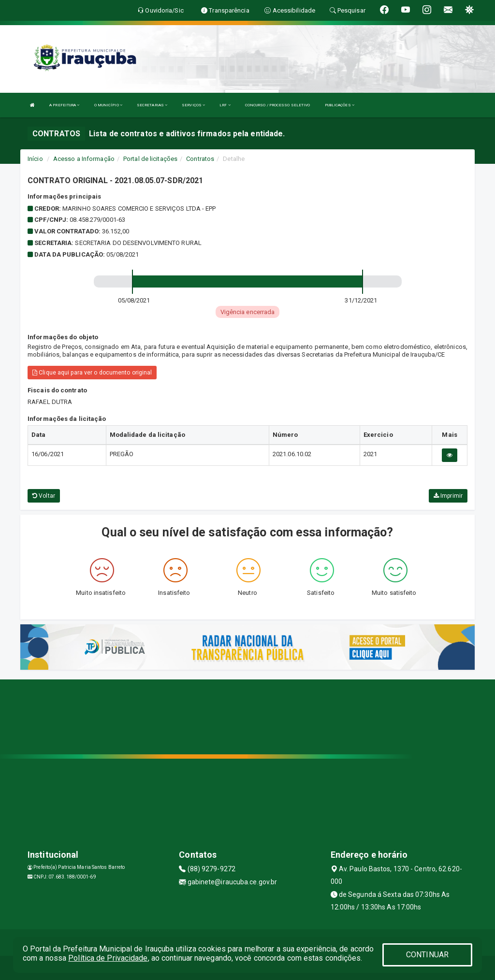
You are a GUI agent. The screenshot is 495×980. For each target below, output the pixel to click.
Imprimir (448, 496)
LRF (225, 105)
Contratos (200, 159)
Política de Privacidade (108, 958)
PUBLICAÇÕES (340, 105)
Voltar (44, 496)
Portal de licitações (150, 159)
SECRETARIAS (152, 105)
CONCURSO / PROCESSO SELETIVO (278, 105)
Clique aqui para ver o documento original (92, 373)
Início (35, 159)
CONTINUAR (427, 955)
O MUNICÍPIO (108, 105)
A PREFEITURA (64, 105)
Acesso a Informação (84, 159)
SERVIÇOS (193, 105)
